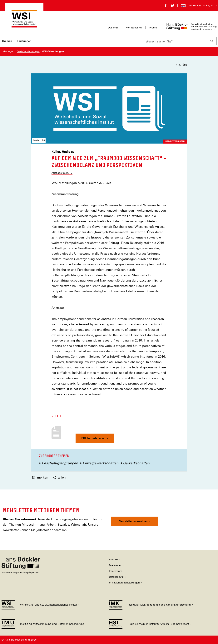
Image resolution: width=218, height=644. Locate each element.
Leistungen (24, 41)
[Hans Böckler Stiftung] (21, 573)
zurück (183, 64)
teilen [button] (59, 477)
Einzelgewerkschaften (101, 463)
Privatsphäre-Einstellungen (124, 583)
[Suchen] (212, 41)
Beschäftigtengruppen (60, 463)
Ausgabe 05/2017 (62, 173)
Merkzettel (115, 565)
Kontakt (113, 560)
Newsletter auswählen (133, 521)
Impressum (116, 571)
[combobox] (175, 41)
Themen (7, 41)
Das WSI (113, 28)
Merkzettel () (134, 28)
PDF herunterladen (93, 440)
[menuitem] (7, 44)
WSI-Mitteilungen (175, 141)
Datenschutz (116, 577)
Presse (153, 28)
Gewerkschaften (136, 463)
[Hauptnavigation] (17, 41)
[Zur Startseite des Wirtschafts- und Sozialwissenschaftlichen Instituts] (24, 26)
